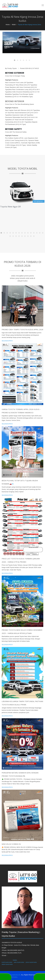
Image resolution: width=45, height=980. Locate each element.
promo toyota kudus (31, 962)
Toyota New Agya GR (10, 207)
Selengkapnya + (39, 201)
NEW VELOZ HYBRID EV (11, 844)
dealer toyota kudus (7, 964)
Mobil (14, 25)
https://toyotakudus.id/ (13, 975)
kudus (15, 960)
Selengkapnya (7, 341)
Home (8, 25)
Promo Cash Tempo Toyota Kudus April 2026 (22, 329)
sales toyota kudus (19, 962)
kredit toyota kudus (7, 962)
